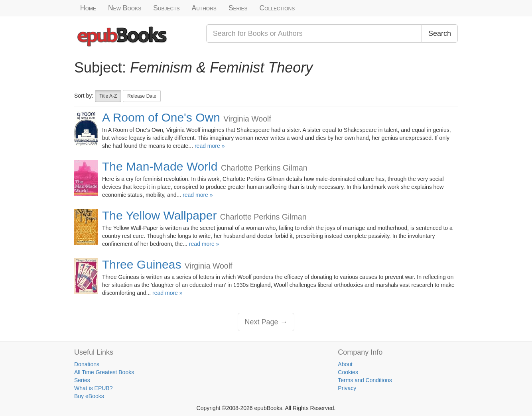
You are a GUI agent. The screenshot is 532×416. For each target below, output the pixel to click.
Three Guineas (142, 264)
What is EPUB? (93, 388)
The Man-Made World (160, 166)
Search (440, 33)
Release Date (142, 96)
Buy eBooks (89, 396)
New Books (125, 8)
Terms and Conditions (365, 380)
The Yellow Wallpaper (159, 215)
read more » (210, 146)
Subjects (166, 8)
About (345, 364)
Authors (204, 8)
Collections (277, 8)
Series (238, 8)
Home (88, 8)
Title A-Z (108, 96)
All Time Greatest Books (104, 372)
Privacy (347, 388)
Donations (87, 364)
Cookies (348, 372)
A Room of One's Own (161, 117)
